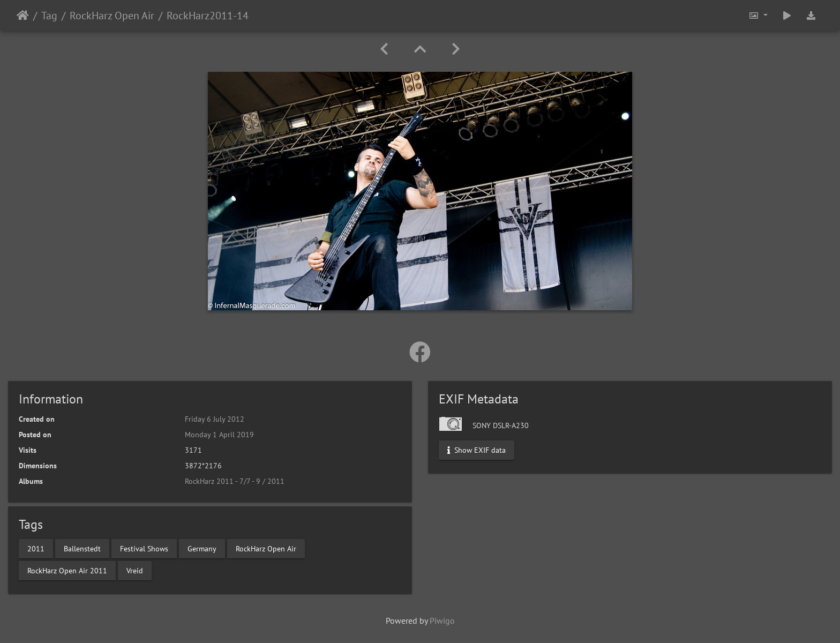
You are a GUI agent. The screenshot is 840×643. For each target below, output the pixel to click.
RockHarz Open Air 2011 (67, 570)
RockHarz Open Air (112, 16)
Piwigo (442, 620)
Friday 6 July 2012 (215, 419)
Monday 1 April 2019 (219, 435)
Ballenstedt (82, 548)
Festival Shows (144, 548)
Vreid (135, 570)
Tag (49, 16)
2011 (36, 548)
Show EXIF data (477, 450)
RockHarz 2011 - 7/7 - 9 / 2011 (235, 481)
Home (23, 16)
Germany (202, 548)
